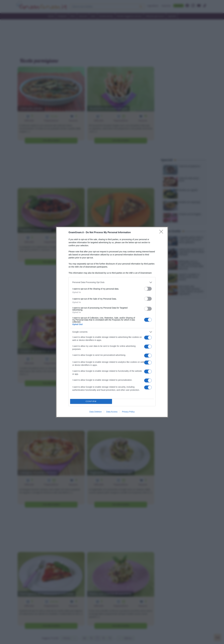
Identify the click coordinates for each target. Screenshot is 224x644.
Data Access (112, 412)
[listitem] (112, 282)
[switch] (148, 289)
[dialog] (112, 322)
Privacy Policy (128, 412)
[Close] (162, 233)
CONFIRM (91, 401)
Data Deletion (96, 412)
